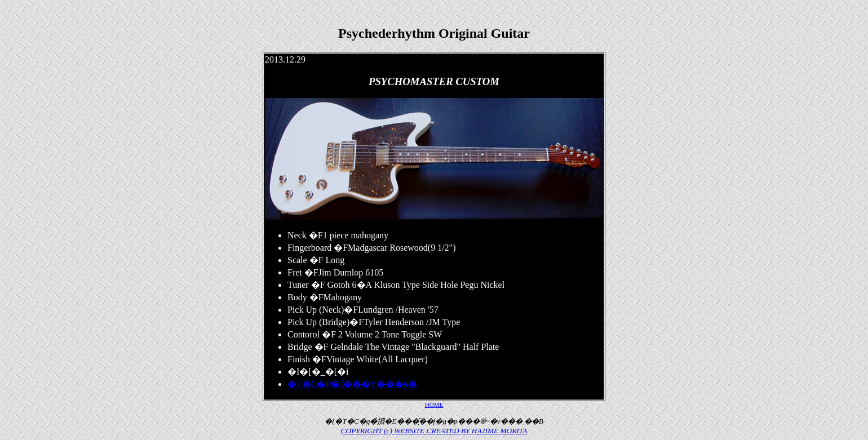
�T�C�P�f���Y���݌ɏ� (352, 384)
